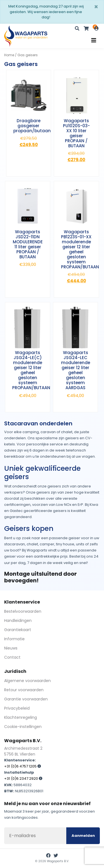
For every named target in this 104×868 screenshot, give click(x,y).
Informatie (14, 639)
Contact (12, 657)
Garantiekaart (18, 630)
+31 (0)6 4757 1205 (20, 766)
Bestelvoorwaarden (23, 611)
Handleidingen (18, 621)
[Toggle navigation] (94, 40)
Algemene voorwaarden (27, 681)
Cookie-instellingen (23, 727)
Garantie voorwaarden (26, 699)
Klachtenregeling (21, 717)
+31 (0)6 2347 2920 (21, 778)
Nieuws (11, 648)
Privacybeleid (17, 708)
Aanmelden (83, 836)
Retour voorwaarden (24, 690)
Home (9, 55)
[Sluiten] (96, 7)
